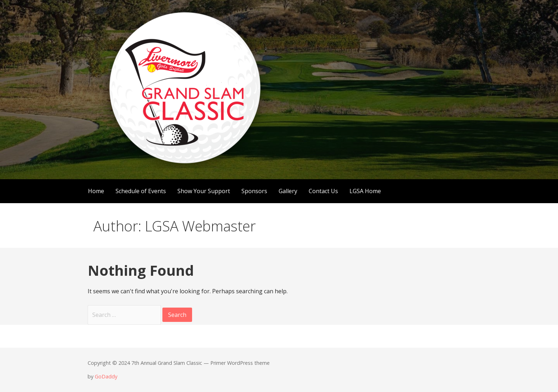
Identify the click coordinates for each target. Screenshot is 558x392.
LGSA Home (365, 191)
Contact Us (323, 191)
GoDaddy (106, 376)
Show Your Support (204, 191)
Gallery (288, 191)
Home (96, 191)
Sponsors (254, 191)
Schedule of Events (141, 191)
